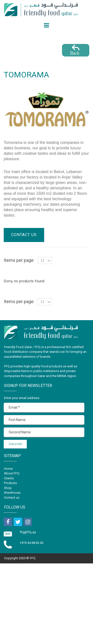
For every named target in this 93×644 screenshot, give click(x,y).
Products (10, 483)
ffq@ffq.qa (28, 532)
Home (8, 469)
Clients (9, 478)
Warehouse (12, 493)
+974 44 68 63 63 (31, 543)
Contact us (12, 498)
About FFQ (12, 473)
